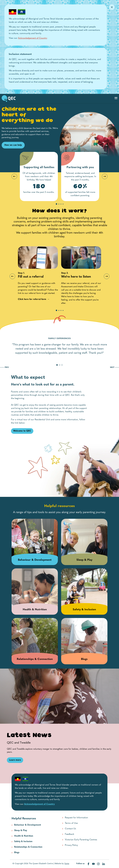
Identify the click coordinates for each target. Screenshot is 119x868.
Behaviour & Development (28, 825)
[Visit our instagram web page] (99, 864)
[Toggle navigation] (116, 98)
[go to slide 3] (62, 365)
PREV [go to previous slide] (4, 367)
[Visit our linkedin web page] (104, 864)
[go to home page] (9, 99)
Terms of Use (71, 823)
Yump (67, 864)
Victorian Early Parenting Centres (81, 840)
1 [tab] (56, 204)
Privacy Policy (71, 845)
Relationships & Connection (28, 847)
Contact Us (70, 829)
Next (105, 176)
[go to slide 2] (59, 365)
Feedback (69, 834)
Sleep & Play (21, 831)
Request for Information (76, 818)
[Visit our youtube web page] (94, 864)
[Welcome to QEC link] (22, 431)
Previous (14, 176)
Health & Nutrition (24, 836)
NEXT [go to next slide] (115, 367)
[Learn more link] (15, 760)
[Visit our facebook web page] (89, 864)
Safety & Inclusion (23, 842)
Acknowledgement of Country (33, 38)
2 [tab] (59, 204)
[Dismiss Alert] (112, 7)
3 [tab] (61, 204)
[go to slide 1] (57, 365)
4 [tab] (63, 204)
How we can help (13, 145)
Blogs (17, 853)
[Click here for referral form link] (32, 299)
